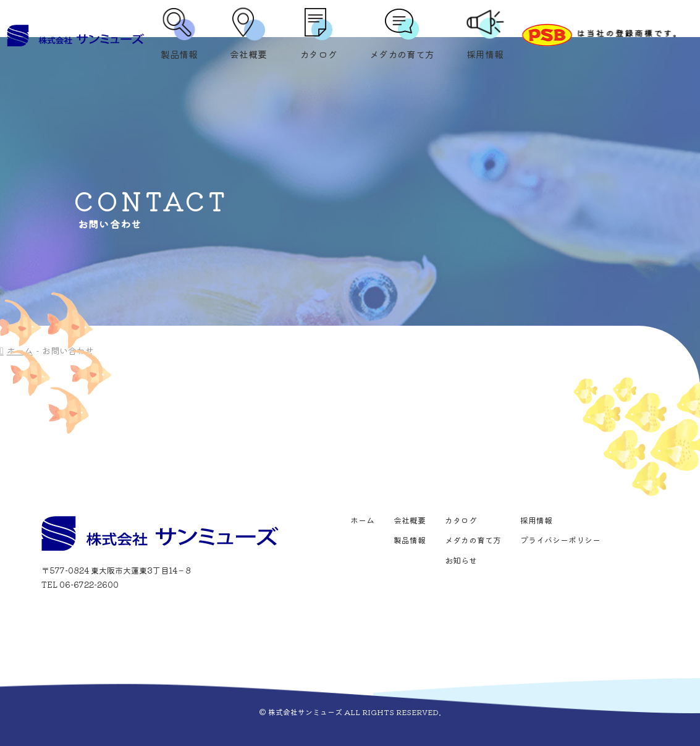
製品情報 (179, 36)
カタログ (318, 36)
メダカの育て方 (402, 36)
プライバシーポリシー (560, 540)
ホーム (362, 520)
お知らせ (461, 560)
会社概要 (248, 36)
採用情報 (485, 36)
